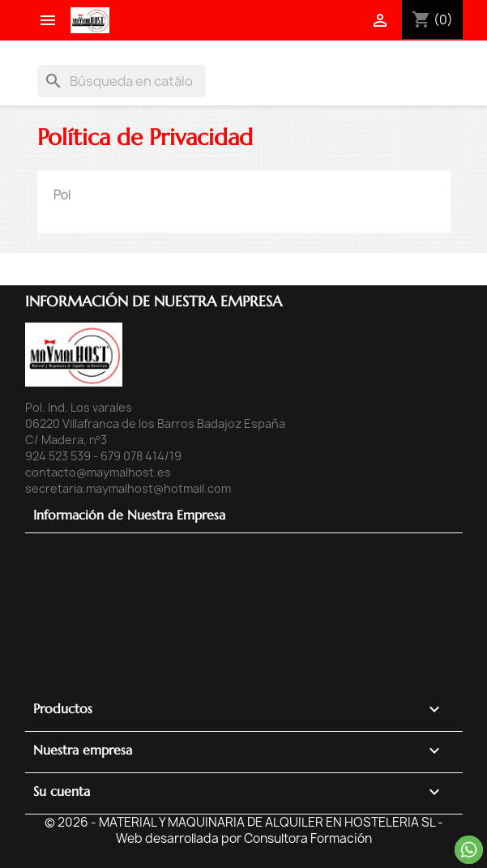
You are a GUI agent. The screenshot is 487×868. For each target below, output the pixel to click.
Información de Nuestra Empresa (129, 515)
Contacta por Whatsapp (469, 850)
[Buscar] (122, 81)
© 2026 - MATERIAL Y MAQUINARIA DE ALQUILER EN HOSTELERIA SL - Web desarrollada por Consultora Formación (244, 830)
